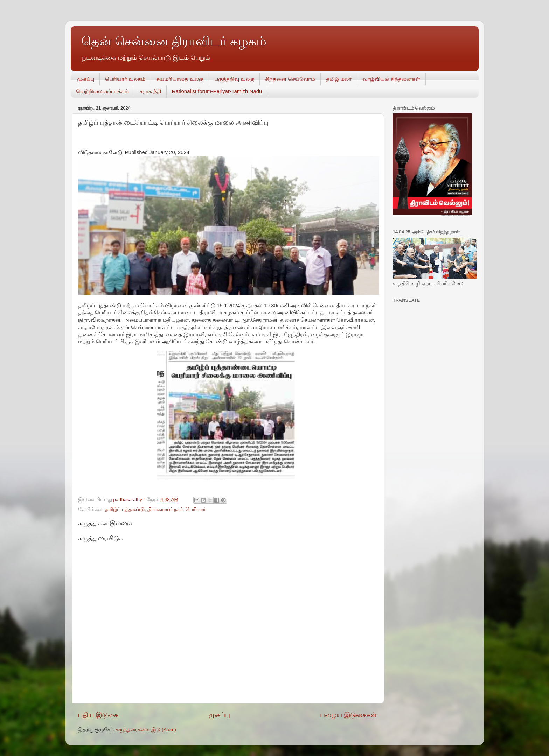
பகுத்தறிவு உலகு (234, 79)
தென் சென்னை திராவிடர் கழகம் (174, 41)
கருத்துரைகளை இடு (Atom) (146, 730)
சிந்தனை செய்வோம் (290, 79)
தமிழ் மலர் (339, 79)
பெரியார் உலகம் (125, 79)
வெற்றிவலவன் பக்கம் (102, 91)
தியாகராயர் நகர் (165, 509)
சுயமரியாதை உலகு (180, 79)
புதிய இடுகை (98, 715)
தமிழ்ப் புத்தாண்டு (125, 509)
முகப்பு (86, 79)
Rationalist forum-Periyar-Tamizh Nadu (217, 91)
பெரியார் (196, 509)
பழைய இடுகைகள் (348, 715)
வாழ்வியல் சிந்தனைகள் (391, 79)
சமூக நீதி (150, 91)
